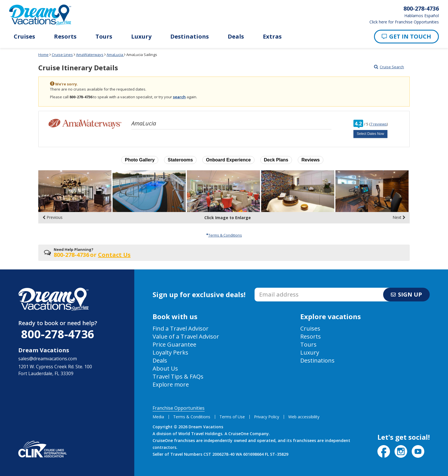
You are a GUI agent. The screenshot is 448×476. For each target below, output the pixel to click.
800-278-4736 (58, 334)
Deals (236, 37)
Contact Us (114, 255)
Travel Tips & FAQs (178, 376)
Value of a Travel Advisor (186, 336)
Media (158, 417)
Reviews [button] (311, 160)
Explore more (171, 384)
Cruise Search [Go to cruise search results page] (389, 67)
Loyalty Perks (170, 352)
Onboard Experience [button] (228, 160)
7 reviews (379, 124)
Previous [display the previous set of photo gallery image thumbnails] (53, 217)
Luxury (141, 37)
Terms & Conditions (224, 235)
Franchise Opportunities (179, 408)
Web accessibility (304, 417)
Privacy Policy (267, 417)
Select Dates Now (370, 134)
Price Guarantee (174, 344)
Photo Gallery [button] (140, 160)
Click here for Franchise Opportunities (404, 22)
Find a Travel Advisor (181, 328)
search (179, 97)
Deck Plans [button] (276, 160)
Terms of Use (232, 417)
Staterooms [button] (180, 160)
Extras (272, 37)
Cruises (24, 37)
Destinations (190, 37)
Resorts (65, 37)
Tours (104, 37)
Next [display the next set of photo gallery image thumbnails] (399, 217)
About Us (165, 368)
